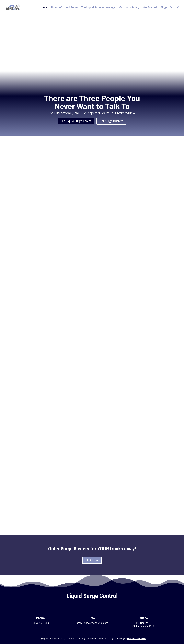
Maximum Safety (129, 8)
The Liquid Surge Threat (76, 121)
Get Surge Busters (111, 121)
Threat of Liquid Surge (64, 8)
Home (43, 8)
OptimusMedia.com (137, 639)
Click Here (92, 560)
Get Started (150, 8)
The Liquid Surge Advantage (98, 8)
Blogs (164, 8)
